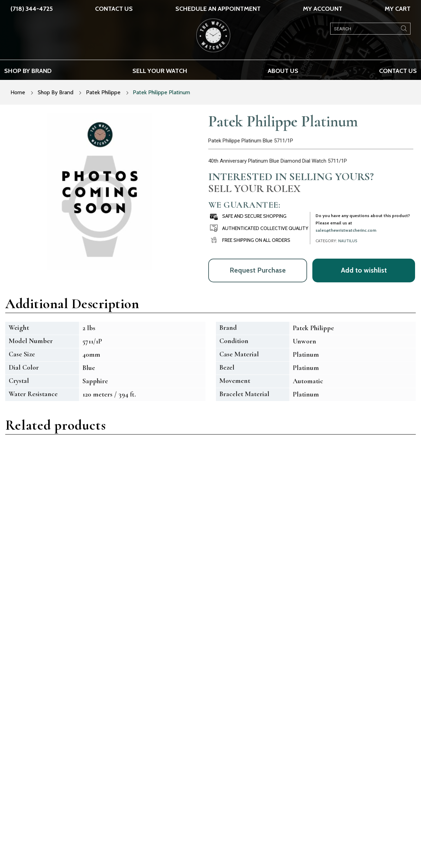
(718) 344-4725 (32, 9)
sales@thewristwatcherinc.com (346, 230)
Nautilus (348, 241)
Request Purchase (258, 270)
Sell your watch (160, 71)
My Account (323, 9)
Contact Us (114, 9)
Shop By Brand (56, 92)
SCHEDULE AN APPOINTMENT (218, 9)
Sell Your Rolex (254, 188)
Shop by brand (28, 71)
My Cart (398, 9)
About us (283, 71)
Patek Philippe (103, 92)
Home (18, 92)
